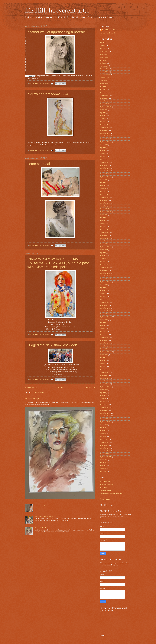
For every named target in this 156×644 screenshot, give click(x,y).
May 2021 (103, 46)
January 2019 (104, 98)
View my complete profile (108, 33)
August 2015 (104, 215)
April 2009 (103, 436)
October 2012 (104, 314)
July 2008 (103, 463)
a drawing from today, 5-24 (48, 94)
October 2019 (104, 78)
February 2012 (105, 337)
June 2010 (103, 396)
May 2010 (103, 399)
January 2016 (104, 200)
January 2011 (104, 375)
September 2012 (105, 317)
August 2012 (104, 320)
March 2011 (104, 369)
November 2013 (105, 276)
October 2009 (104, 419)
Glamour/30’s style (32, 399)
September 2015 (105, 212)
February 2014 (105, 267)
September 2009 (105, 422)
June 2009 (103, 431)
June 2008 (103, 466)
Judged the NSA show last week (52, 345)
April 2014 (103, 261)
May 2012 (103, 329)
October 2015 (104, 209)
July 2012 (103, 323)
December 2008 (105, 448)
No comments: (44, 84)
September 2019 (105, 81)
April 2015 (103, 226)
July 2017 (103, 148)
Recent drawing (40, 505)
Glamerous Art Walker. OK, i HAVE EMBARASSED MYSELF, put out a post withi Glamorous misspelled (58, 263)
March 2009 (104, 439)
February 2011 (105, 372)
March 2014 (104, 264)
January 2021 (104, 52)
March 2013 (104, 299)
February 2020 (105, 69)
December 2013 (105, 273)
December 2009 (105, 413)
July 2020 (103, 60)
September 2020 (105, 54)
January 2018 (104, 130)
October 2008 (104, 454)
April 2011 (103, 366)
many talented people (107, 484)
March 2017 (104, 159)
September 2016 (105, 177)
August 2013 (104, 285)
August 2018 (104, 110)
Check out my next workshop (44, 517)
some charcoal (39, 164)
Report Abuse (105, 499)
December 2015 (105, 203)
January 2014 (104, 270)
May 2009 (103, 434)
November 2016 (105, 171)
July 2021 (103, 43)
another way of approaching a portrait (56, 32)
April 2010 (103, 401)
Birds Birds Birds (105, 481)
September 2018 (105, 107)
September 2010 (105, 387)
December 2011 (105, 343)
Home (61, 388)
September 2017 (105, 142)
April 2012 (103, 332)
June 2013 (103, 291)
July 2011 (103, 358)
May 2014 (103, 259)
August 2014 (104, 250)
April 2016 (103, 192)
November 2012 (105, 311)
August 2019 (104, 84)
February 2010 (105, 407)
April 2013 (103, 296)
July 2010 (103, 393)
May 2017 (103, 154)
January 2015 (104, 235)
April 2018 (103, 121)
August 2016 (104, 180)
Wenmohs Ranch (105, 490)
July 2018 (103, 113)
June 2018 (103, 116)
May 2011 (103, 364)
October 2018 (104, 104)
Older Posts (90, 388)
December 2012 (105, 308)
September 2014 (105, 247)
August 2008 (104, 460)
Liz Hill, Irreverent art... (57, 10)
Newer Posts (31, 388)
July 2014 (103, 253)
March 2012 (104, 334)
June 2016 (103, 186)
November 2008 (105, 451)
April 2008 (103, 472)
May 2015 (103, 224)
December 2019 (105, 75)
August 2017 (104, 145)
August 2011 (104, 355)
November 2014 (105, 241)
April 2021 (103, 49)
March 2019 (104, 92)
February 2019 (105, 95)
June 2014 (103, 256)
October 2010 (104, 384)
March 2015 (104, 229)
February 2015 (105, 232)
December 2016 (105, 168)
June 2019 (103, 89)
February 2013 (105, 302)
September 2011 (105, 352)
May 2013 (103, 294)
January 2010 (104, 410)
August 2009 (104, 425)
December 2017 (105, 133)
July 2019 (103, 87)
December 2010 (105, 378)
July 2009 (103, 428)
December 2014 (105, 238)
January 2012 (104, 340)
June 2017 (103, 151)
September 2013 (105, 282)
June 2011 (103, 361)
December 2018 (105, 101)
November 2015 (105, 206)
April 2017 (103, 156)
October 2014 (104, 244)
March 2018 (104, 124)
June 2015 (103, 221)
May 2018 (103, 119)
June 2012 (103, 326)
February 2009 (105, 442)
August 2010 (104, 390)
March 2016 (104, 194)
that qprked (104, 487)
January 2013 (104, 305)
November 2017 (105, 136)
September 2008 (105, 457)
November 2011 (105, 346)
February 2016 (105, 197)
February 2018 (105, 127)
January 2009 (104, 445)
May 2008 (103, 469)
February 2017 (105, 162)
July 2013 (103, 288)
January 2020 (104, 72)
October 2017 (104, 139)
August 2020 (104, 57)
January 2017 (104, 165)
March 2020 (104, 66)
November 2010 (105, 381)
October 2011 (104, 349)
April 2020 (103, 63)
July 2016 (103, 183)
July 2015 (103, 218)
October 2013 (104, 279)
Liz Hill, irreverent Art (109, 30)
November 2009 (105, 416)
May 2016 (103, 189)
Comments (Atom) (40, 392)
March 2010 (104, 404)
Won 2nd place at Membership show (111, 493)
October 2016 (104, 174)
